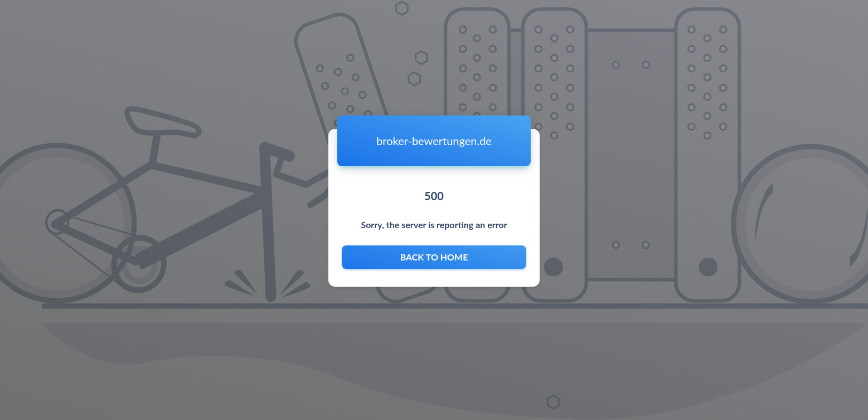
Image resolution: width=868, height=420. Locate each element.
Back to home (434, 257)
